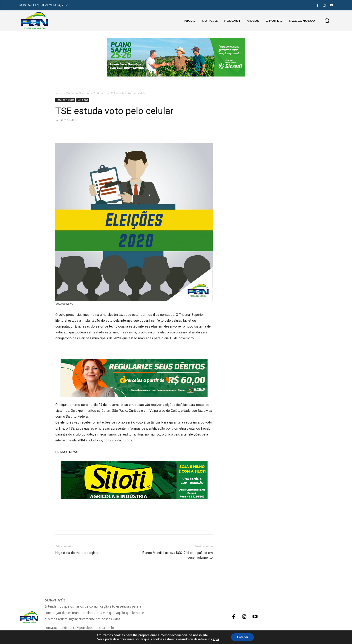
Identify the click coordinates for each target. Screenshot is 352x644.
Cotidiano (100, 93)
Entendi (243, 637)
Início (59, 93)
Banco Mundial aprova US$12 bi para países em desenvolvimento (178, 555)
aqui (215, 639)
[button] (327, 21)
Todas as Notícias (78, 93)
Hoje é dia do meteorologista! (77, 553)
